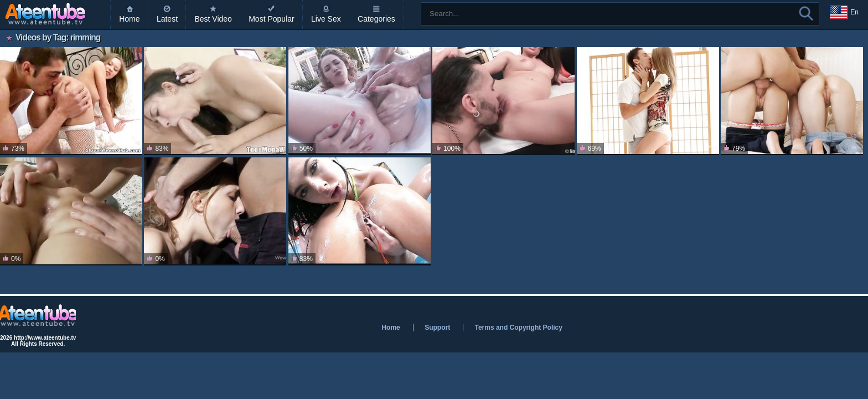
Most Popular (271, 19)
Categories (376, 19)
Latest (167, 19)
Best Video (213, 19)
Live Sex (326, 19)
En (844, 13)
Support (437, 328)
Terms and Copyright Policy (518, 328)
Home (129, 19)
